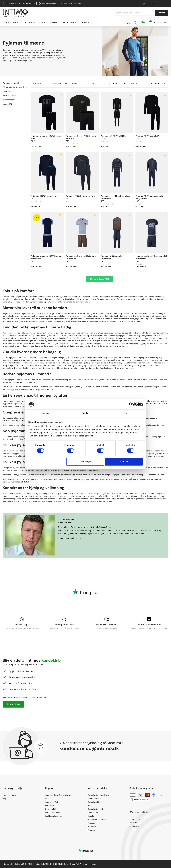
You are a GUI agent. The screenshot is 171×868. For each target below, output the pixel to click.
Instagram (134, 826)
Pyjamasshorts (9, 100)
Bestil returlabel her (54, 816)
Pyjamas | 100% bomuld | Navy (45, 196)
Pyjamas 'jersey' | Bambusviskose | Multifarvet (116, 197)
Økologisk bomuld (95, 809)
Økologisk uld (93, 802)
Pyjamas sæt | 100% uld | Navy (114, 136)
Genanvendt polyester (97, 819)
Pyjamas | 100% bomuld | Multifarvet (112, 257)
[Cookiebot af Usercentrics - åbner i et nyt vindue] (131, 404)
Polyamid (91, 830)
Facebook (134, 822)
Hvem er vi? (135, 819)
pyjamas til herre (116, 321)
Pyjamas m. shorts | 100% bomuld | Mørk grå (81, 137)
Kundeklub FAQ (52, 802)
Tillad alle (124, 462)
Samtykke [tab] (45, 413)
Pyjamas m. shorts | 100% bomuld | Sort (47, 137)
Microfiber (92, 826)
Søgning (162, 13)
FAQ (47, 799)
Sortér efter (158, 83)
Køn (99, 83)
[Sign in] (129, 22)
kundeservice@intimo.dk (89, 748)
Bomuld (91, 816)
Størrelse (40, 83)
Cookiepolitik (51, 809)
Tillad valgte (85, 462)
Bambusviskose (94, 799)
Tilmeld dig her (13, 704)
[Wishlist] (136, 22)
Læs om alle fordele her (35, 697)
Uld (89, 806)
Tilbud (6, 22)
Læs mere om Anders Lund (70, 538)
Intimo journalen (9, 795)
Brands (138, 83)
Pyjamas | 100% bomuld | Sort (149, 136)
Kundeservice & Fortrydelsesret (59, 795)
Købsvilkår (49, 806)
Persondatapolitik (53, 813)
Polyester (91, 823)
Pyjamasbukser (9, 95)
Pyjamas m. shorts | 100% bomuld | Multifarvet (47, 257)
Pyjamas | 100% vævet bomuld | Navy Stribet (150, 197)
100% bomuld (93, 813)
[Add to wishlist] (60, 95)
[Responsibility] (143, 22)
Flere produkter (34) (100, 279)
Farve (79, 83)
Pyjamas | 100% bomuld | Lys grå (80, 196)
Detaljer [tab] (85, 413)
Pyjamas (6, 91)
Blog (4, 799)
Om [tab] (126, 413)
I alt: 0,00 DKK (158, 22)
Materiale (60, 83)
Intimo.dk (51, 501)
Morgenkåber (8, 104)
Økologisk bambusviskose (98, 795)
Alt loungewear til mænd (13, 87)
